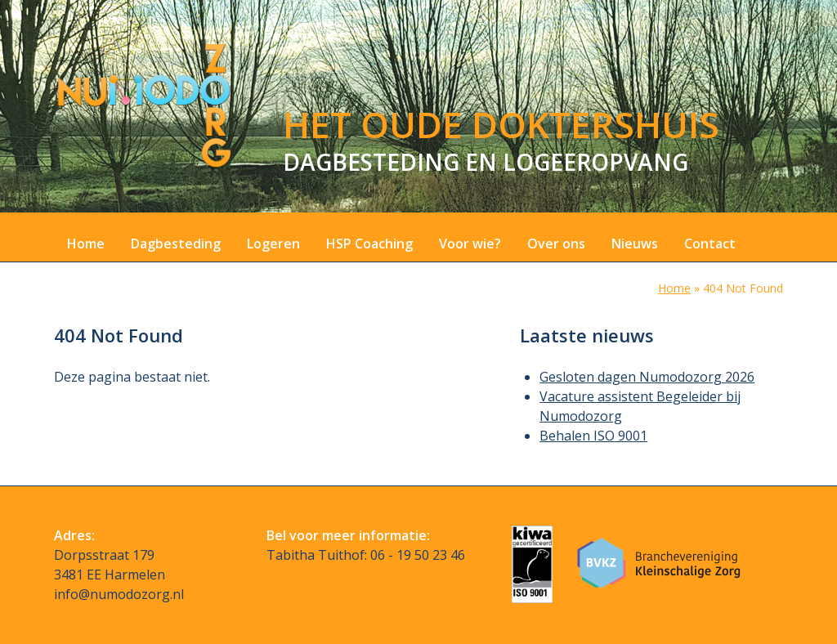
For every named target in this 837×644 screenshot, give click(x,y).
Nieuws (635, 244)
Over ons (556, 244)
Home (86, 244)
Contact (710, 244)
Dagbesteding (176, 244)
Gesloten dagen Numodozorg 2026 (647, 377)
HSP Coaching (369, 244)
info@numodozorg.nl (119, 594)
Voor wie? (470, 244)
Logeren (273, 244)
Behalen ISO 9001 (593, 436)
